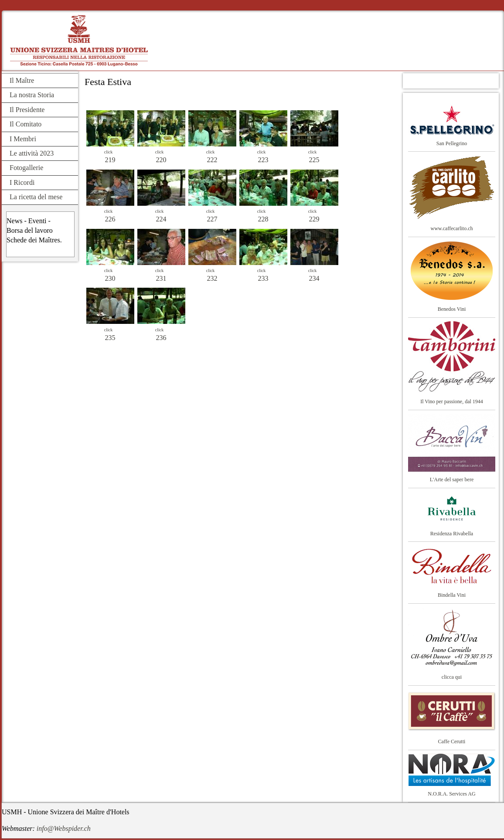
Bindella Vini (452, 595)
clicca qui (452, 677)
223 (263, 160)
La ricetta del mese (36, 197)
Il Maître (22, 80)
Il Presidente (27, 110)
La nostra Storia (32, 95)
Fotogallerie (26, 168)
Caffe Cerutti (452, 741)
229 (314, 219)
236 (161, 338)
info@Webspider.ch (64, 828)
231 (161, 278)
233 (263, 278)
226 (110, 219)
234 (314, 278)
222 (212, 160)
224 (161, 219)
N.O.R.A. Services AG (451, 794)
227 (212, 219)
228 (263, 219)
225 (314, 160)
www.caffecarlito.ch (452, 228)
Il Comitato (26, 124)
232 (212, 278)
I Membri (23, 139)
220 (161, 160)
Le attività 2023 (32, 153)
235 (110, 338)
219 (110, 160)
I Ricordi (22, 182)
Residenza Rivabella (452, 534)
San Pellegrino (452, 143)
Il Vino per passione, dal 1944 (452, 401)
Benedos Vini (452, 309)
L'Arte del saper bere (452, 480)
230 (110, 278)
